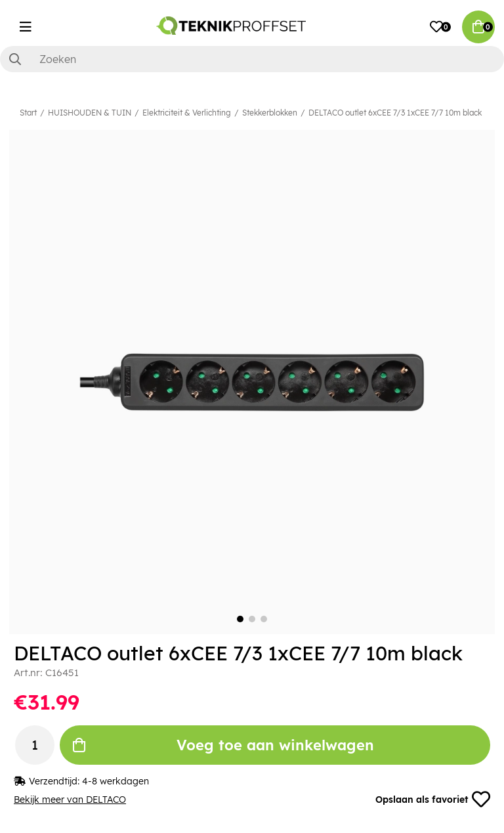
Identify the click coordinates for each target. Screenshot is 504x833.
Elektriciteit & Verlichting (187, 113)
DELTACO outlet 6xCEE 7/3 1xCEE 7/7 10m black (395, 113)
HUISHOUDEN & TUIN (90, 113)
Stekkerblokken (270, 113)
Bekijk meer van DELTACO (70, 800)
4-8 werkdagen (115, 781)
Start (28, 113)
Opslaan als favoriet (433, 800)
